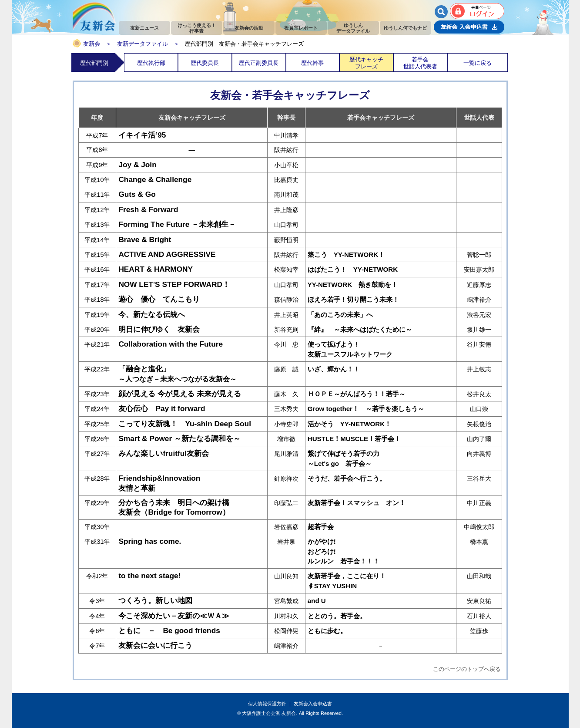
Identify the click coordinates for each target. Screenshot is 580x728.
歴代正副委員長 (259, 63)
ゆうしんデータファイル (353, 28)
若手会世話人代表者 (420, 63)
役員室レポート (301, 28)
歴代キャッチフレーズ (366, 63)
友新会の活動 (249, 28)
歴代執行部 (151, 63)
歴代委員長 (205, 63)
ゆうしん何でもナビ (405, 28)
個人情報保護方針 (267, 704)
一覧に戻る (478, 63)
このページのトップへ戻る (467, 669)
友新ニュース (144, 28)
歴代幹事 (312, 63)
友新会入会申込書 (313, 704)
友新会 (92, 44)
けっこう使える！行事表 (197, 28)
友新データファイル (142, 44)
